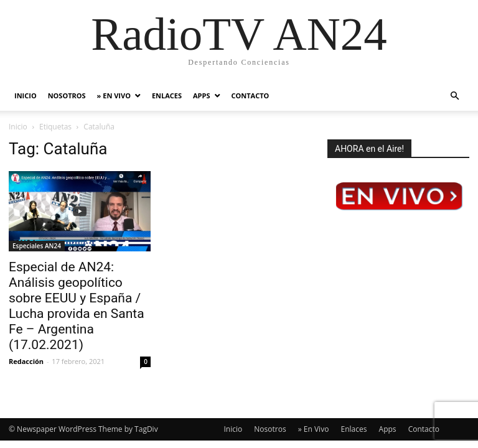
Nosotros (67, 96)
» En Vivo (114, 96)
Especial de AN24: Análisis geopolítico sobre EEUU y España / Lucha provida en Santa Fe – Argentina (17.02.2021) (77, 306)
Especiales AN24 (37, 246)
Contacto (251, 96)
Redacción (26, 361)
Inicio (26, 96)
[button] (454, 96)
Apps (201, 96)
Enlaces (167, 96)
